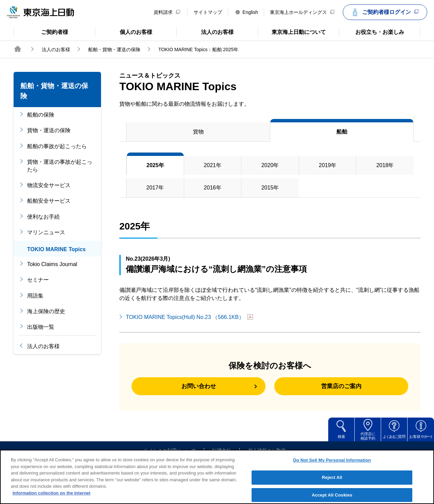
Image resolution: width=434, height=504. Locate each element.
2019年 (328, 165)
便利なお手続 (43, 217)
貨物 (198, 132)
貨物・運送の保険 (49, 130)
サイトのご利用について (170, 455)
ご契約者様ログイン (384, 12)
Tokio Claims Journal (52, 264)
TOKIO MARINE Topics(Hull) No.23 (189, 317)
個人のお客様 (124, 32)
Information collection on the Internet (52, 500)
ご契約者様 (41, 32)
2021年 (213, 165)
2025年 (155, 165)
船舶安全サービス (49, 201)
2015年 (270, 188)
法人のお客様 (205, 32)
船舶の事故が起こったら (57, 146)
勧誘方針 (222, 455)
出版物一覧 (41, 327)
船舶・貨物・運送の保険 (114, 49)
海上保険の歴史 (46, 311)
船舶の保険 (41, 115)
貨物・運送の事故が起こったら (60, 166)
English (247, 12)
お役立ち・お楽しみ (372, 32)
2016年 (213, 188)
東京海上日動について (292, 32)
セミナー (38, 280)
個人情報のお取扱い (269, 455)
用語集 (35, 296)
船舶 (342, 132)
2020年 (270, 165)
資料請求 (167, 12)
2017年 (155, 188)
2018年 (385, 165)
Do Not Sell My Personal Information (332, 467)
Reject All (332, 485)
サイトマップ (208, 12)
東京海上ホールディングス (302, 12)
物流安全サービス (49, 185)
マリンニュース (46, 232)
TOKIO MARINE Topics (56, 249)
